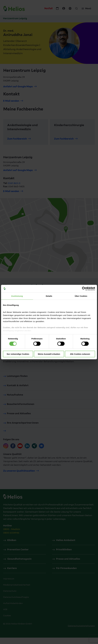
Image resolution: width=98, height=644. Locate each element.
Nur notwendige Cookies (18, 354)
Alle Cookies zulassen (80, 354)
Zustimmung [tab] (17, 296)
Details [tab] (49, 296)
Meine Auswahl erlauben (49, 354)
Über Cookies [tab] (81, 296)
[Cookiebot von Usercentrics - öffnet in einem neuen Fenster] (84, 289)
